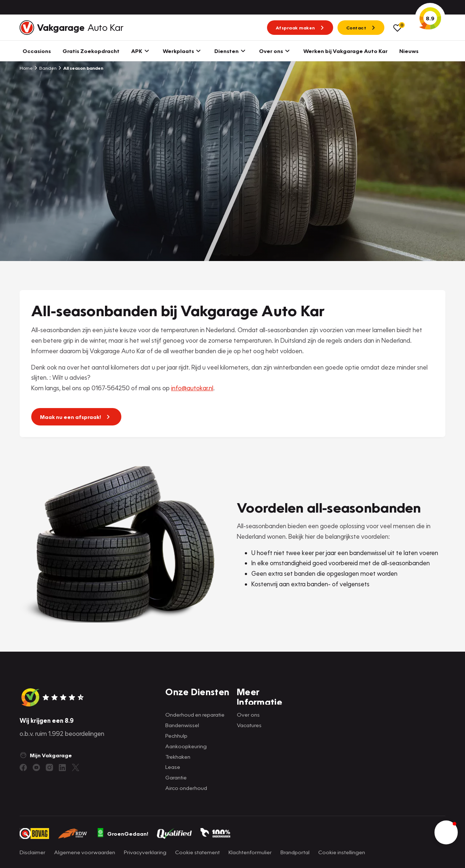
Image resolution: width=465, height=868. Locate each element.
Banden (45, 68)
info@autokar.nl (192, 388)
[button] (446, 832)
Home (26, 68)
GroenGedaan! (122, 834)
